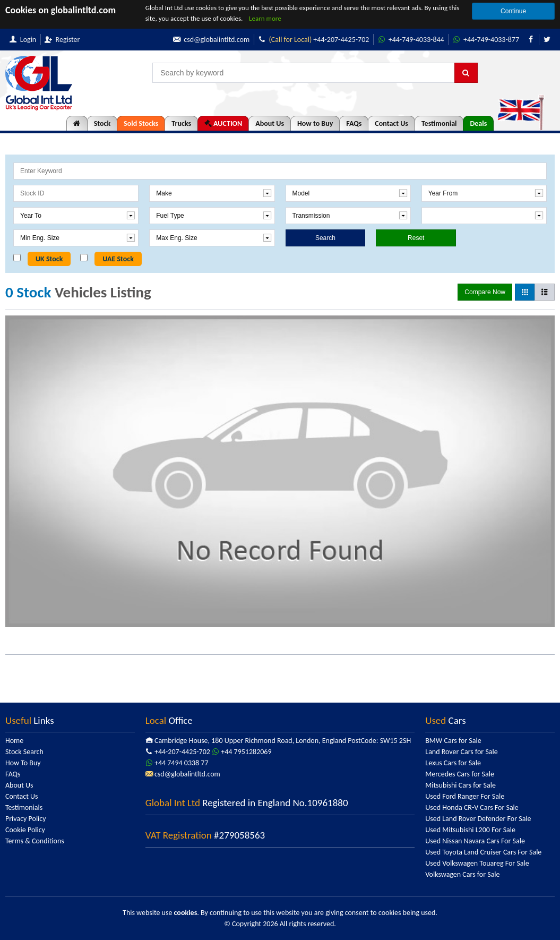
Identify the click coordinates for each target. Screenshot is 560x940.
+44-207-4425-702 (302, 40)
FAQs (354, 123)
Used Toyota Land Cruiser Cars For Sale (483, 852)
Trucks (181, 123)
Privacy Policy (26, 819)
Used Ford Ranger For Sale (465, 796)
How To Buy (23, 763)
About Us (270, 123)
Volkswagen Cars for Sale (462, 874)
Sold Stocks (141, 123)
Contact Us (391, 123)
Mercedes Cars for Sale (460, 774)
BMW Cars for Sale (453, 741)
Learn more (265, 18)
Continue (513, 11)
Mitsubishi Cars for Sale (460, 785)
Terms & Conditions (35, 841)
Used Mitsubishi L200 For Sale (470, 830)
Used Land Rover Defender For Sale (478, 819)
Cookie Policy (25, 830)
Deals (478, 123)
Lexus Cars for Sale (453, 763)
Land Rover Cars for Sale (461, 752)
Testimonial (439, 123)
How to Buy (315, 123)
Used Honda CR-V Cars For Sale (472, 807)
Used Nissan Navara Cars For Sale (475, 841)
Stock (102, 123)
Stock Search (24, 752)
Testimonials (24, 807)
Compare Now (485, 292)
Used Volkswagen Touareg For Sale (477, 863)
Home (14, 741)
